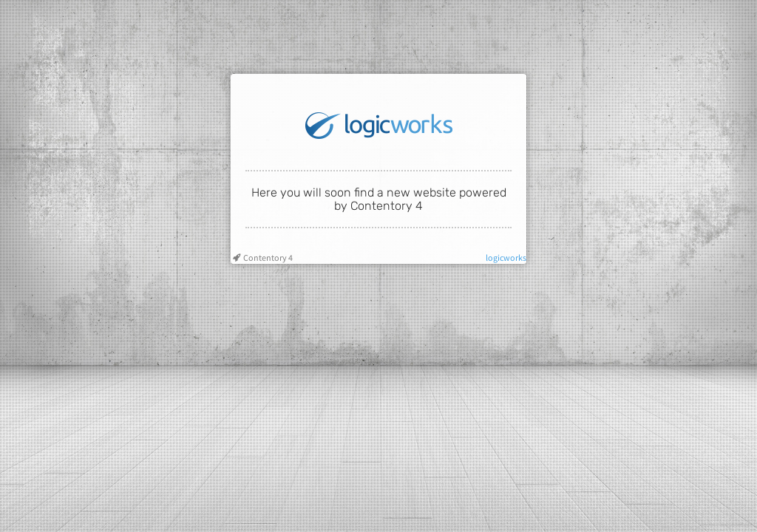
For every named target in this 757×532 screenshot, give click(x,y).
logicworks (506, 258)
